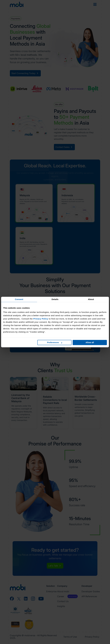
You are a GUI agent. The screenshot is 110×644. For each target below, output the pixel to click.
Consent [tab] (19, 299)
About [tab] (91, 299)
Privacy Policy (41, 319)
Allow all (90, 342)
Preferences (55, 342)
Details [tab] (55, 299)
